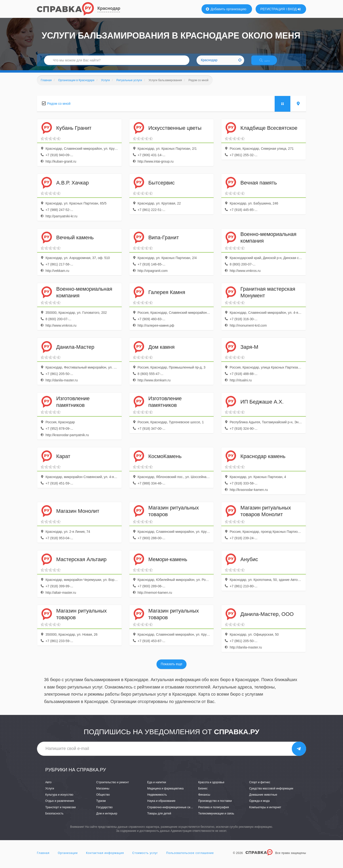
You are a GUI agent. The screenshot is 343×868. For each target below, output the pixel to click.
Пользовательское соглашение (190, 857)
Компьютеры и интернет (265, 811)
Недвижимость (157, 799)
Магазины (103, 793)
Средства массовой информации (271, 793)
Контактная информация (105, 857)
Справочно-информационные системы (173, 811)
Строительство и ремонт (113, 786)
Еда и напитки (157, 786)
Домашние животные (263, 799)
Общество (103, 799)
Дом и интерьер (107, 818)
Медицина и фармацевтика (165, 793)
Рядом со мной (59, 108)
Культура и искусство (59, 799)
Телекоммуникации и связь (216, 818)
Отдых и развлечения (60, 805)
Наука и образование (161, 805)
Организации (68, 857)
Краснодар (109, 8)
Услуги (50, 793)
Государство (104, 811)
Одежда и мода (259, 805)
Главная (43, 857)
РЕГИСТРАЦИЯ (273, 9)
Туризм (101, 805)
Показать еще (171, 668)
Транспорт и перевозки (61, 811)
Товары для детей (159, 818)
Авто (48, 786)
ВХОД (294, 9)
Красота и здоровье (211, 786)
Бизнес (203, 793)
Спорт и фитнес (260, 786)
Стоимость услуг (145, 857)
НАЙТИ (268, 63)
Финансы (204, 799)
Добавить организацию (226, 9)
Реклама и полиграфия (214, 811)
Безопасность (54, 818)
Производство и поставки (215, 805)
